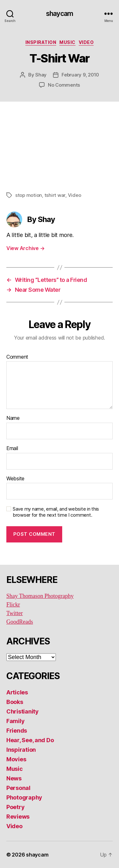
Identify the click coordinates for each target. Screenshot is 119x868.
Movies (16, 759)
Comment (17, 357)
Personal (18, 788)
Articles (17, 692)
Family (15, 721)
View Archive (25, 248)
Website (15, 479)
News (14, 778)
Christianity (23, 711)
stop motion (29, 195)
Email (12, 448)
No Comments (64, 85)
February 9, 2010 (80, 75)
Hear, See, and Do (30, 740)
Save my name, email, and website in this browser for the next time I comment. (56, 512)
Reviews (18, 817)
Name (13, 418)
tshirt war (55, 195)
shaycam (60, 14)
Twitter (15, 613)
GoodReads (20, 622)
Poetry (15, 807)
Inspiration (41, 42)
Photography (24, 797)
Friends (17, 731)
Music (67, 42)
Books (15, 702)
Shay (41, 75)
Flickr (13, 605)
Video (86, 42)
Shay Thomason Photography (40, 596)
